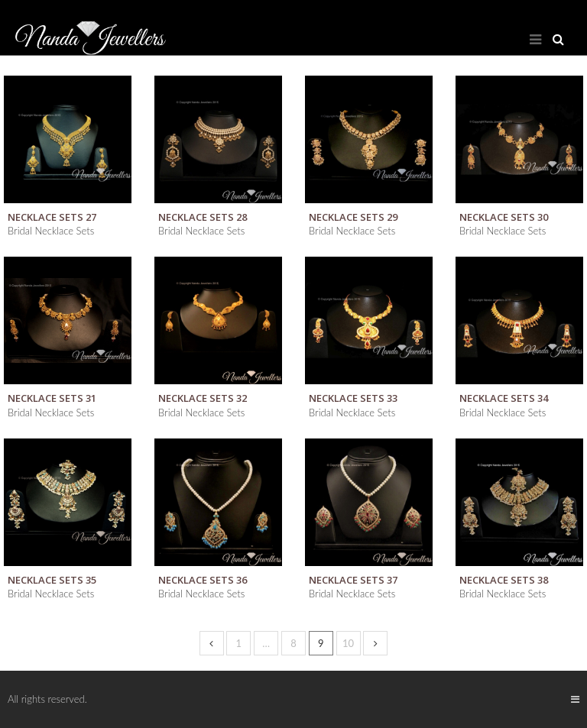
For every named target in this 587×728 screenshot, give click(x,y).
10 (348, 643)
